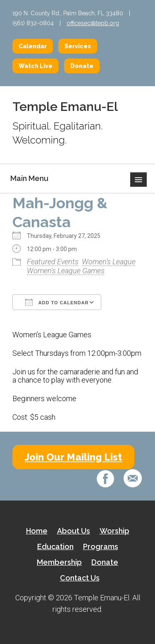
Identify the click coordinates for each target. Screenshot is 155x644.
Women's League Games (66, 271)
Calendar (33, 46)
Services (78, 46)
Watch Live (36, 66)
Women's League (109, 262)
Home (37, 531)
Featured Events (53, 262)
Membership (59, 562)
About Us (74, 531)
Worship (114, 531)
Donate (82, 66)
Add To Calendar (57, 302)
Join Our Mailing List (73, 457)
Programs (101, 546)
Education (55, 546)
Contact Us (80, 578)
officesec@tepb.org (93, 23)
